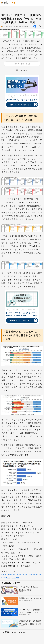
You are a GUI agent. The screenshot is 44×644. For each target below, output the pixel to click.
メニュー (40, 3)
